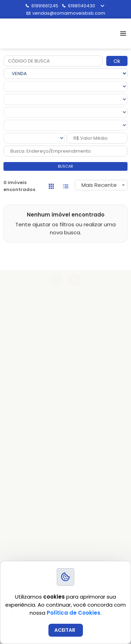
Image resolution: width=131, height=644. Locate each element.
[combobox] (101, 185)
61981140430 (78, 6)
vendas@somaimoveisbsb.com (66, 13)
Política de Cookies (74, 613)
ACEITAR (65, 630)
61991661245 (42, 6)
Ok (117, 61)
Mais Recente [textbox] (99, 185)
